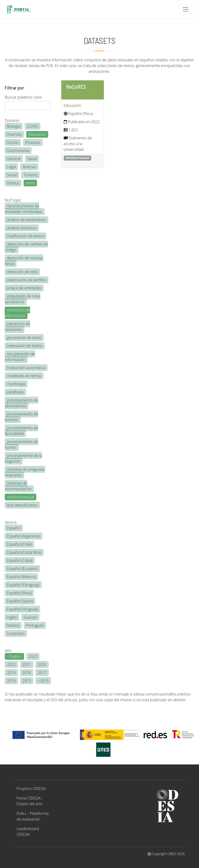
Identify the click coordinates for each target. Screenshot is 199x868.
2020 (42, 664)
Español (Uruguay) (22, 609)
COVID (33, 126)
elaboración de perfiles (26, 280)
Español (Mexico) (21, 577)
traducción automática (26, 368)
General (14, 159)
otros (30, 183)
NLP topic (13, 200)
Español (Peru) (19, 593)
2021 (27, 664)
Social (12, 175)
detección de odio (22, 272)
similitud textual (21, 497)
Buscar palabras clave (23, 97)
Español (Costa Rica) (24, 552)
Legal (11, 167)
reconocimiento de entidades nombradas (24, 209)
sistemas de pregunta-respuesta (25, 472)
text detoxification (22, 505)
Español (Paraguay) (23, 585)
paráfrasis (15, 392)
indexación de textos (25, 346)
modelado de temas (24, 376)
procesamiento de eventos (21, 417)
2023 (33, 656)
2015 (27, 681)
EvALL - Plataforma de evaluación (33, 816)
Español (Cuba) (20, 560)
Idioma (11, 522)
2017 (42, 673)
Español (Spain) (20, 601)
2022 (11, 664)
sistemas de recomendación (18, 486)
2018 (27, 673)
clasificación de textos (26, 236)
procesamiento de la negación (23, 458)
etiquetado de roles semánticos (23, 299)
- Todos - (14, 656)
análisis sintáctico (22, 228)
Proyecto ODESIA (31, 789)
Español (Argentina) (24, 536)
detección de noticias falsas (24, 261)
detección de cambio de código (26, 247)
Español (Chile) (19, 544)
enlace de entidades (24, 288)
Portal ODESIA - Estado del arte (30, 801)
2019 (11, 673)
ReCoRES (76, 87)
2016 (11, 681)
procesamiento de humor (21, 444)
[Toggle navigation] (186, 9)
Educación (37, 134)
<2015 (43, 681)
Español (14, 528)
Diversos (14, 134)
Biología (14, 126)
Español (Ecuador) (22, 569)
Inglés (12, 617)
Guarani (30, 617)
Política (13, 183)
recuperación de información (20, 357)
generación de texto (24, 338)
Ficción (13, 142)
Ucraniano (16, 633)
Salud (32, 159)
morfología (16, 384)
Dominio (12, 120)
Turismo (30, 175)
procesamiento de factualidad (21, 431)
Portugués (35, 625)
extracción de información (17, 313)
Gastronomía (18, 151)
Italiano (13, 625)
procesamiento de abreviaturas (21, 403)
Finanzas (33, 142)
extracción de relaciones (17, 327)
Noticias (29, 167)
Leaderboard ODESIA (28, 831)
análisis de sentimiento (26, 220)
